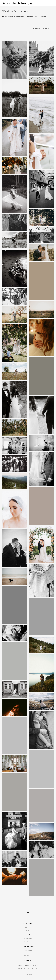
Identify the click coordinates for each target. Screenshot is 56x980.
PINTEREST (28, 956)
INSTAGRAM (28, 950)
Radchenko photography (17, 3)
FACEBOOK (28, 953)
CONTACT (28, 942)
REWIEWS (28, 939)
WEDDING (28, 930)
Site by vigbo (28, 975)
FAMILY (28, 927)
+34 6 (28, 965)
